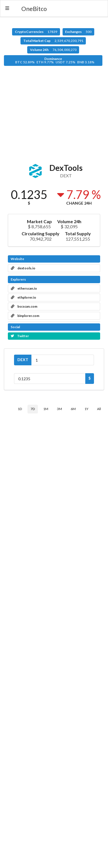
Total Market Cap (53, 41)
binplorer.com (25, 316)
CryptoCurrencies (36, 32)
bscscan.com (24, 306)
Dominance (55, 60)
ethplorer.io (24, 297)
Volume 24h (53, 50)
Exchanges (78, 32)
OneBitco (34, 9)
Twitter (20, 336)
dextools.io (23, 268)
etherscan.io (24, 288)
